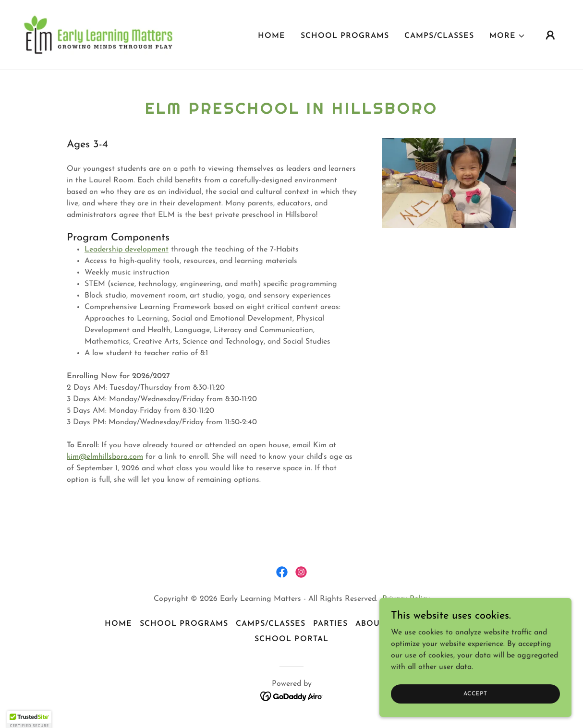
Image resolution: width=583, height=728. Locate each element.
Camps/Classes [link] (439, 36)
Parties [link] (330, 624)
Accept (475, 693)
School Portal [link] (291, 639)
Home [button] (118, 624)
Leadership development (127, 250)
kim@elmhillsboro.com (105, 457)
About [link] (370, 624)
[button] (507, 36)
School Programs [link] (345, 36)
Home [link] (272, 36)
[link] (98, 35)
